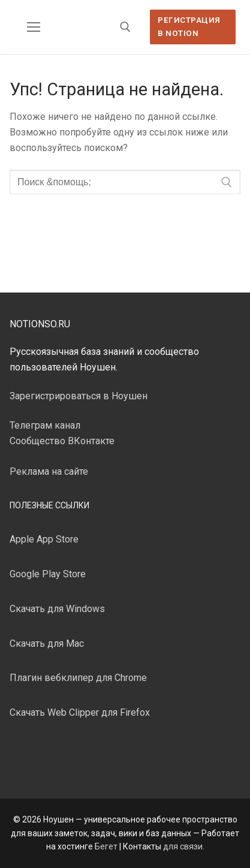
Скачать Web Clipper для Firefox (80, 712)
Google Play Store (48, 574)
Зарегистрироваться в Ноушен (79, 396)
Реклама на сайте (49, 471)
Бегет (106, 846)
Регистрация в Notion (189, 26)
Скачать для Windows (57, 609)
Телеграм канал (45, 425)
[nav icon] (34, 27)
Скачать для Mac (47, 644)
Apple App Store (44, 539)
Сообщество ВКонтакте (62, 441)
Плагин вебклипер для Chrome (78, 678)
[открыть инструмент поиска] (125, 27)
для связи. (184, 846)
